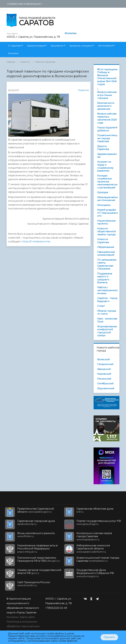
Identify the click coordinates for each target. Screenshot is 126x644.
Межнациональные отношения (107, 199)
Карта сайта (27, 617)
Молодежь (104, 205)
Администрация (36, 46)
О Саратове (15, 46)
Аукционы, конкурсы (81, 46)
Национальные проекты (106, 222)
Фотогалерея (105, 46)
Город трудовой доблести (107, 129)
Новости (25, 62)
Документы (57, 46)
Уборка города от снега (107, 312)
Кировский (104, 374)
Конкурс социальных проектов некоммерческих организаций (107, 182)
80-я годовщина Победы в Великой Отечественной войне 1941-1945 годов (107, 77)
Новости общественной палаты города (106, 231)
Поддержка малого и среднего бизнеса (105, 278)
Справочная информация (24, 4)
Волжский (103, 359)
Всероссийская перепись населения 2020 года (107, 118)
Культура (103, 192)
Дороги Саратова (103, 148)
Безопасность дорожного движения (106, 106)
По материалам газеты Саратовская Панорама (107, 264)
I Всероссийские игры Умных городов (107, 94)
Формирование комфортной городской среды (107, 331)
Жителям (71, 33)
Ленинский (104, 379)
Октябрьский (105, 383)
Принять (109, 637)
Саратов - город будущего (107, 300)
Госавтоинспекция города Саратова (107, 138)
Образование (106, 247)
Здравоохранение (107, 156)
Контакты (13, 53)
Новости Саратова (45, 62)
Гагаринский (105, 364)
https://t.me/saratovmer (36, 242)
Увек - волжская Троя (107, 320)
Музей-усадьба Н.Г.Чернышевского (107, 213)
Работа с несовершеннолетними (107, 290)
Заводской (104, 369)
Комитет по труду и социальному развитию (105, 166)
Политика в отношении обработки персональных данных (23, 626)
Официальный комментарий (106, 253)
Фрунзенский (106, 388)
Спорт (101, 306)
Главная (11, 62)
